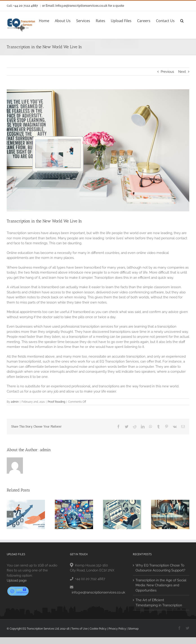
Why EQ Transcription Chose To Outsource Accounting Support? (160, 568)
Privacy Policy (117, 629)
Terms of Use (79, 629)
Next (182, 72)
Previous (167, 72)
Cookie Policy (98, 629)
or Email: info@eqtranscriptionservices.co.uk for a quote (83, 6)
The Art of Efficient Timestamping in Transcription (159, 603)
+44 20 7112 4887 (26, 6)
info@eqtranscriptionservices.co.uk (98, 592)
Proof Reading (56, 402)
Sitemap (133, 629)
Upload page (17, 580)
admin (15, 402)
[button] (182, 20)
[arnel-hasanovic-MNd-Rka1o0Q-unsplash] (98, 150)
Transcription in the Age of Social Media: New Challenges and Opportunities (161, 585)
